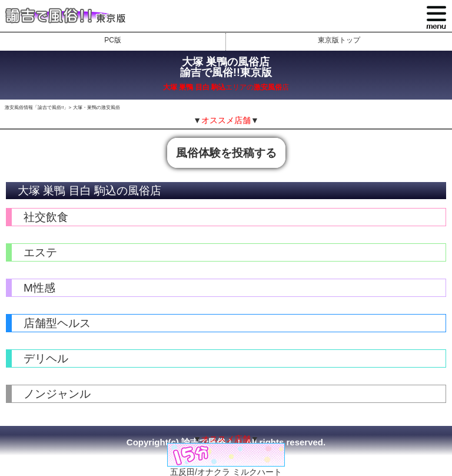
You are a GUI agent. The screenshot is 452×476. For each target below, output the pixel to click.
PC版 (113, 40)
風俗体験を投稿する (226, 153)
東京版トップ (339, 40)
